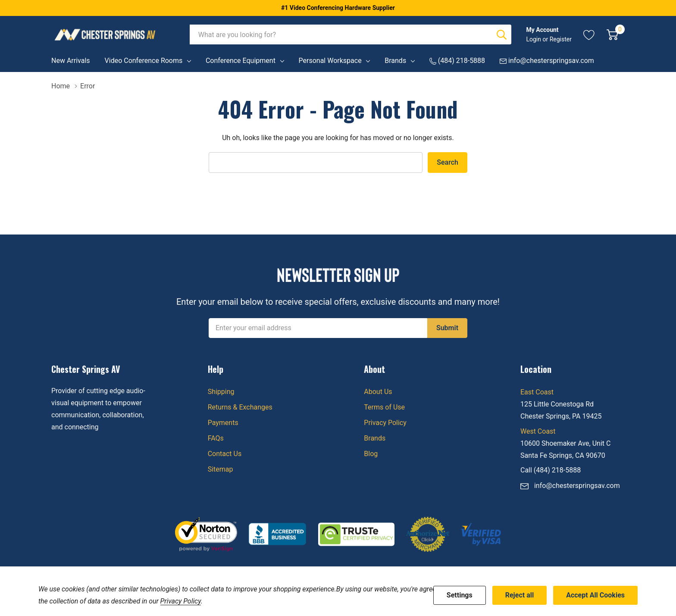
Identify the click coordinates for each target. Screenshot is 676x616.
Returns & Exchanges (240, 407)
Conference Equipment (241, 61)
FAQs (216, 438)
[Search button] (501, 34)
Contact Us (225, 454)
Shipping (221, 392)
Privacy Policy (385, 423)
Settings (460, 595)
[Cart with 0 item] (612, 34)
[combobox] (341, 34)
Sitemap (221, 469)
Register (561, 39)
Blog (371, 454)
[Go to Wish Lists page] (589, 34)
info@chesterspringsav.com (577, 486)
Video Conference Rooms (144, 61)
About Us (378, 392)
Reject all (520, 595)
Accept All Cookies (595, 595)
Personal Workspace (330, 61)
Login (534, 39)
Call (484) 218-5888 (551, 470)
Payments (223, 423)
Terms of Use (384, 407)
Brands (395, 61)
